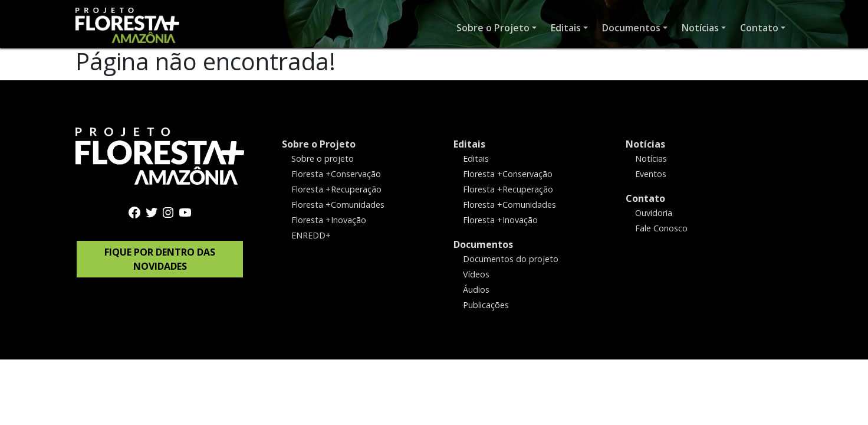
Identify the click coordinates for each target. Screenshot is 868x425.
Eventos (651, 174)
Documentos (483, 244)
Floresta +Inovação (329, 220)
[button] (497, 28)
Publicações (486, 304)
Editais (469, 144)
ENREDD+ (311, 235)
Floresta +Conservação (336, 174)
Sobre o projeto (323, 158)
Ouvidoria (654, 213)
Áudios (476, 289)
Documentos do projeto (511, 259)
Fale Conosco (661, 228)
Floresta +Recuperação (336, 189)
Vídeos (476, 274)
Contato (645, 198)
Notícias (645, 144)
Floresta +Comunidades (338, 205)
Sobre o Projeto (319, 144)
